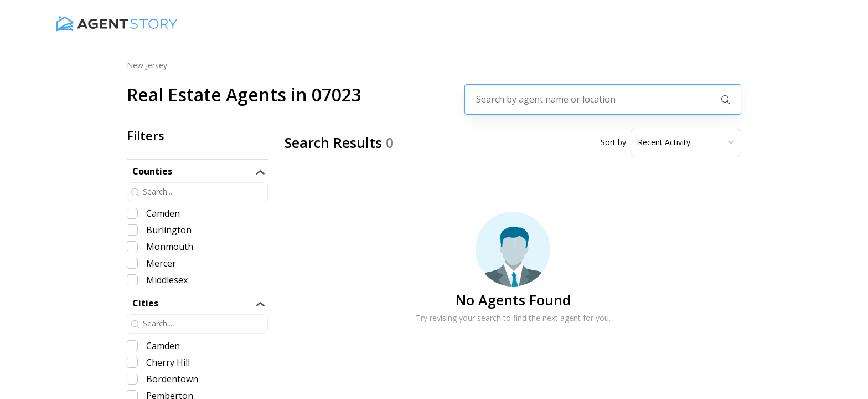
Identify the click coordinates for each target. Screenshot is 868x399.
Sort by (613, 142)
